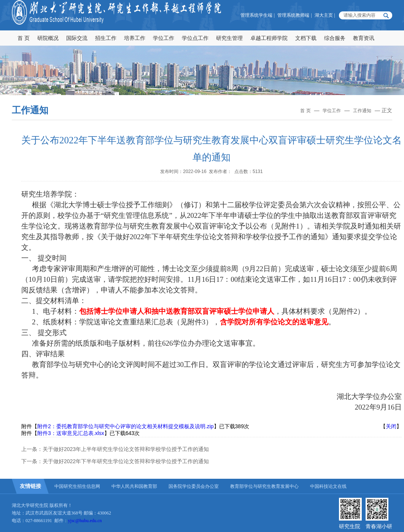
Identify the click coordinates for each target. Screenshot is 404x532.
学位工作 (164, 38)
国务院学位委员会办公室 (194, 486)
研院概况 (48, 38)
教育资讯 (364, 38)
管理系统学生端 (256, 15)
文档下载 (306, 38)
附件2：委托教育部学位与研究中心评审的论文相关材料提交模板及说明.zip (126, 426)
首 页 (24, 38)
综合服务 (335, 38)
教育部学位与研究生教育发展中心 (264, 486)
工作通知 (362, 111)
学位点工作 (195, 38)
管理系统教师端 (293, 15)
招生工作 (106, 38)
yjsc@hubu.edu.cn (85, 521)
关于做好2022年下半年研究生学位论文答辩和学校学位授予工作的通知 (126, 461)
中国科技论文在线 (328, 486)
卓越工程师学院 (269, 38)
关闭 (391, 426)
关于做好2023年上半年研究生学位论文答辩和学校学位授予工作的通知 (126, 449)
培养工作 (135, 38)
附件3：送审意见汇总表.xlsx (71, 433)
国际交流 (77, 38)
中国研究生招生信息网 (77, 486)
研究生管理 (229, 38)
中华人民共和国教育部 (134, 486)
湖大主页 (324, 15)
